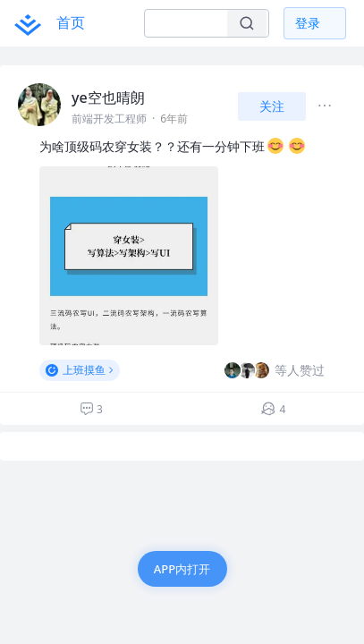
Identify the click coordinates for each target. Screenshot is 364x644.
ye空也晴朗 (108, 97)
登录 (308, 23)
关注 (272, 106)
